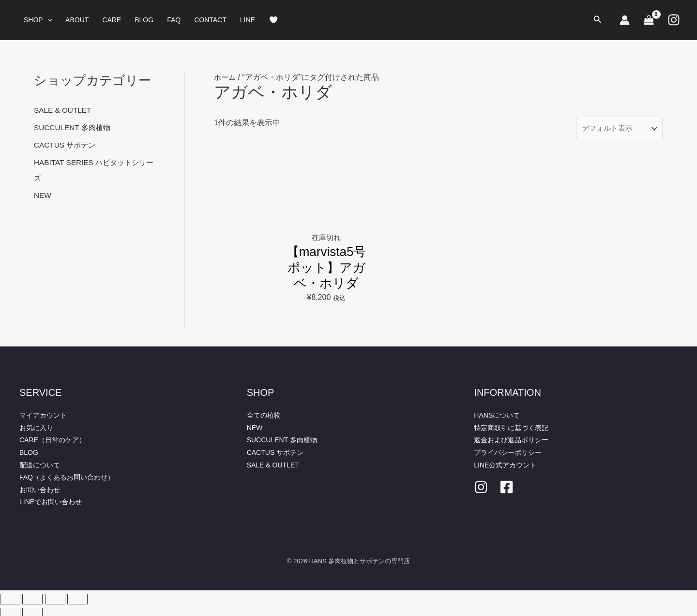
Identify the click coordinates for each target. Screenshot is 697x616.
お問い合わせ (40, 487)
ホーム (226, 77)
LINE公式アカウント (505, 463)
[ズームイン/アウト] (10, 597)
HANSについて (497, 413)
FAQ (174, 20)
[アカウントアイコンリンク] (625, 20)
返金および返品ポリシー (511, 438)
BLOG (144, 20)
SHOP (38, 20)
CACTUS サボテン (66, 145)
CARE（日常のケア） (53, 438)
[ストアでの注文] (617, 129)
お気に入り (36, 425)
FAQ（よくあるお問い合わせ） (67, 475)
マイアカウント (43, 413)
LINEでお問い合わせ (51, 500)
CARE (112, 20)
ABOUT (77, 20)
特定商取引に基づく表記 (511, 425)
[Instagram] (674, 20)
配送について (40, 463)
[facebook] (507, 485)
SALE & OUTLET (64, 110)
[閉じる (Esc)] (77, 597)
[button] (47, 20)
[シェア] (55, 597)
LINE (248, 20)
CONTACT (210, 20)
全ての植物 (264, 413)
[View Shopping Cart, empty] (649, 20)
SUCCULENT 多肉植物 (74, 128)
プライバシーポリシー (508, 450)
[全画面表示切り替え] (32, 597)
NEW (43, 195)
